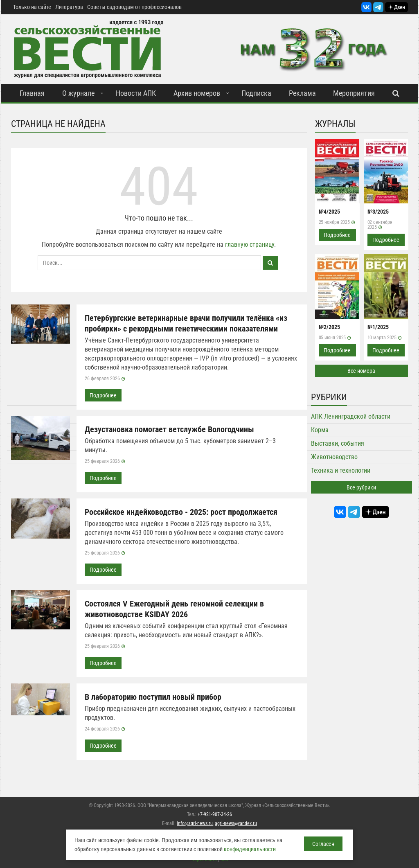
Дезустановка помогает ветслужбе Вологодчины (169, 429)
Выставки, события (338, 443)
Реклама (302, 93)
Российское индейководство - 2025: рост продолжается (181, 512)
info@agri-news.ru (195, 823)
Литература (69, 7)
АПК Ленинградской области (351, 416)
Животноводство (334, 457)
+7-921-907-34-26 (215, 814)
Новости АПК (136, 93)
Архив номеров (197, 93)
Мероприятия (354, 93)
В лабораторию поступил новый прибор (153, 697)
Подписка (256, 93)
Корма (320, 430)
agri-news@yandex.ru (236, 823)
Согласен (323, 844)
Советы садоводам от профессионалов (134, 7)
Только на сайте (32, 7)
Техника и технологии (341, 470)
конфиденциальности (250, 849)
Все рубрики (361, 487)
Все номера (361, 371)
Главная (32, 93)
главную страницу (250, 245)
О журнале (78, 93)
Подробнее (103, 395)
